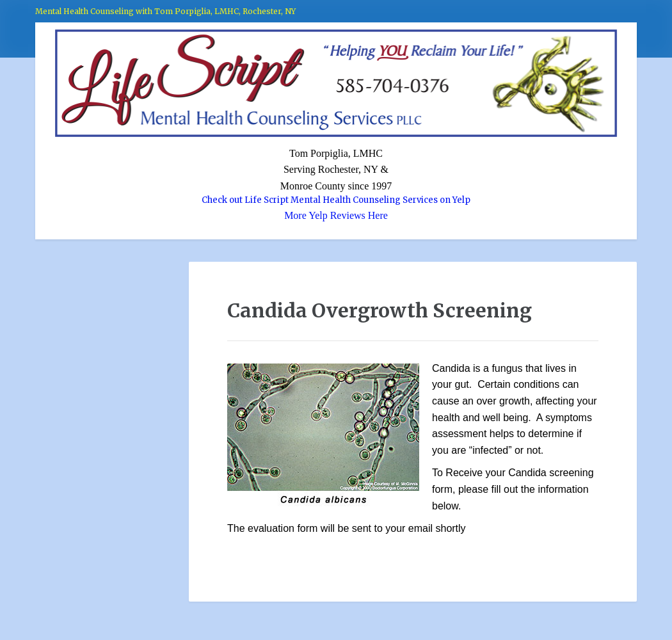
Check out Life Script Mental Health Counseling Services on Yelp (336, 200)
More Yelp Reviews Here (336, 215)
